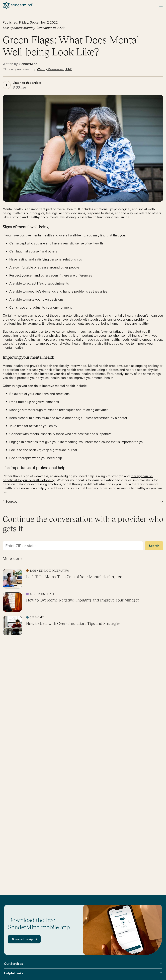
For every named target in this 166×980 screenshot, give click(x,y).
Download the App (25, 939)
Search (154, 546)
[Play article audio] (7, 85)
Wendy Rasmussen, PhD (55, 69)
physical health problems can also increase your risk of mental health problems (81, 372)
